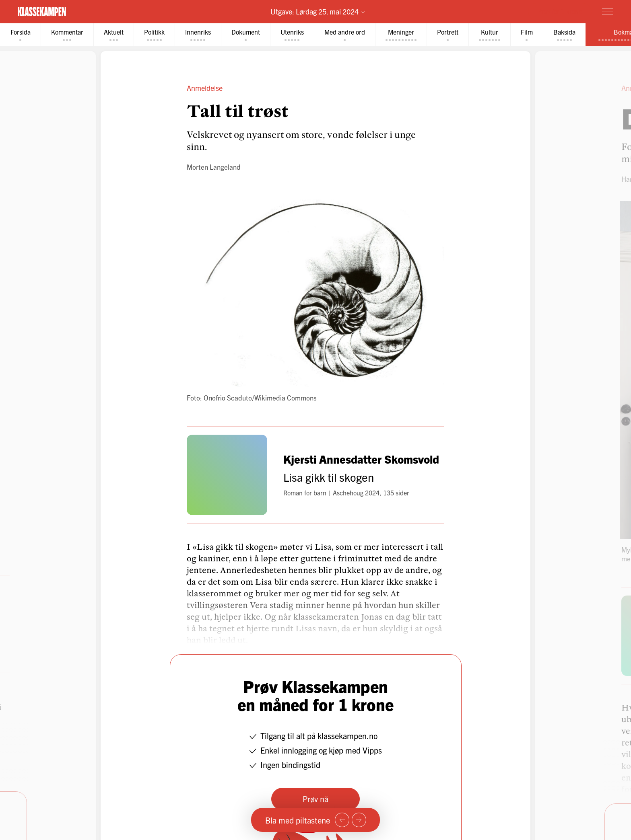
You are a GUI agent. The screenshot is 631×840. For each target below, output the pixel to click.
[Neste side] (359, 820)
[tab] (21, 35)
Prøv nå (315, 799)
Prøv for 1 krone (560, 11)
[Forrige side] (342, 820)
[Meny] (608, 12)
